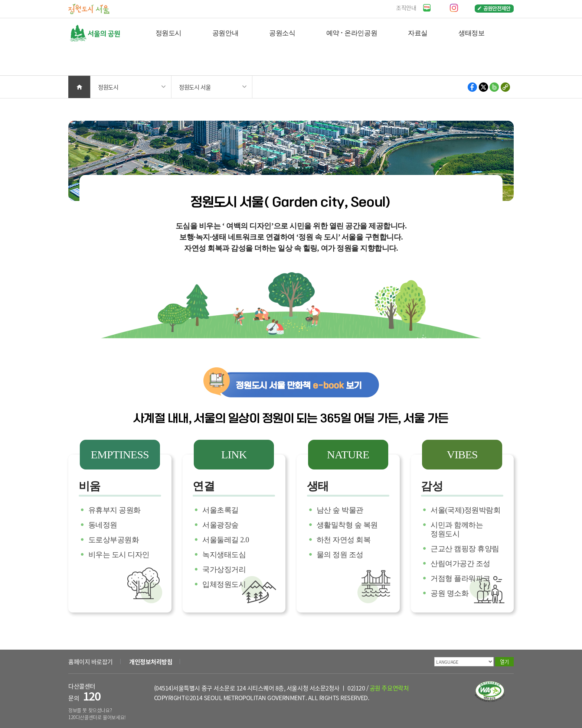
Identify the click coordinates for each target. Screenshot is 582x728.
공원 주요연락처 (389, 688)
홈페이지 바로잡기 (91, 662)
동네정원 (103, 525)
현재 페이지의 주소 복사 (505, 87)
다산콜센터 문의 (84, 692)
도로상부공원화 (114, 540)
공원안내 (225, 32)
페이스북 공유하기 (473, 87)
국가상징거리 (224, 569)
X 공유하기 (483, 87)
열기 (504, 662)
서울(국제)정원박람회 (465, 510)
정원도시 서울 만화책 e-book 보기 (291, 382)
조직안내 (406, 8)
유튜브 (440, 8)
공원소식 (282, 32)
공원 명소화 (449, 593)
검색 (503, 62)
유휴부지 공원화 (115, 510)
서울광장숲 (220, 525)
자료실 (418, 32)
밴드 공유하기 (494, 87)
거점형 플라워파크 (460, 578)
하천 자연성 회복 (344, 540)
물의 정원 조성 (340, 555)
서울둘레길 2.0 (226, 540)
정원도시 (169, 32)
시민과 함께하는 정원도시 (457, 529)
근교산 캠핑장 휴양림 (465, 549)
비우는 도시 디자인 (119, 555)
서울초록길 (220, 510)
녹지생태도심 (224, 555)
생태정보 (471, 32)
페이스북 (467, 8)
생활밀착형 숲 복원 (347, 525)
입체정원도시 (224, 584)
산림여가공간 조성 (460, 563)
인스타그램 (454, 8)
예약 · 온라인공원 (352, 32)
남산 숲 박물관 (340, 510)
